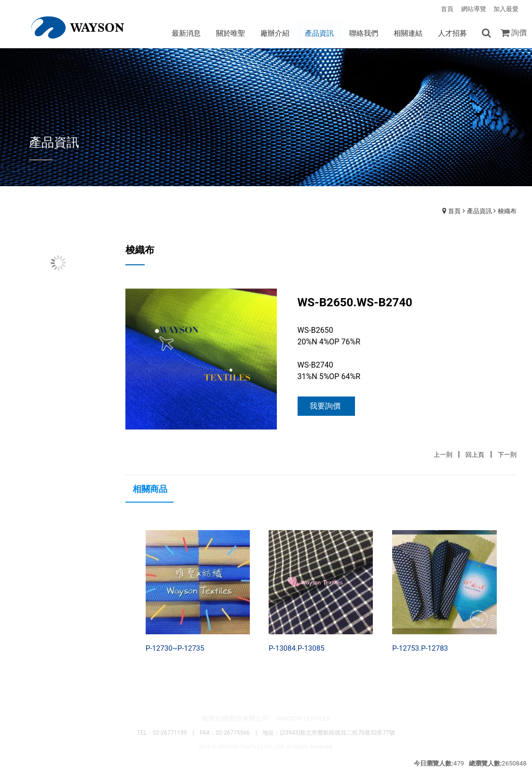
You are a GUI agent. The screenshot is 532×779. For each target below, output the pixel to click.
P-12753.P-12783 (420, 648)
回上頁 (475, 455)
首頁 (454, 211)
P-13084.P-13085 (296, 648)
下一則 (507, 455)
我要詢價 (325, 406)
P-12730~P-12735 (175, 648)
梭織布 (507, 211)
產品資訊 (479, 211)
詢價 (519, 33)
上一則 (443, 455)
